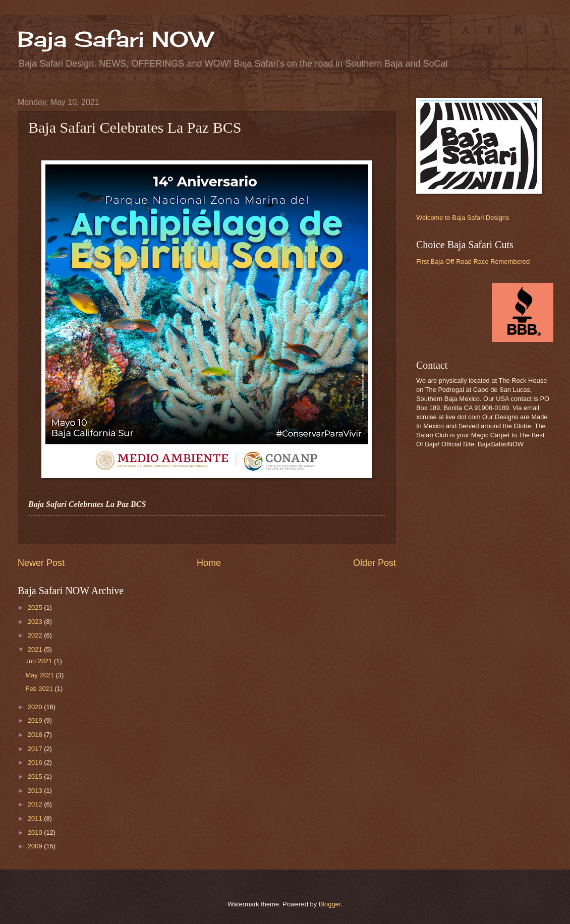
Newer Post (41, 563)
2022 (36, 635)
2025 (36, 608)
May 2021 (40, 675)
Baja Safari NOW (115, 39)
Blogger (330, 904)
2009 (36, 846)
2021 (36, 649)
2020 (36, 707)
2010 (36, 832)
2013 (36, 791)
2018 (36, 735)
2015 (36, 776)
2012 (36, 804)
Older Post (375, 563)
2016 (36, 762)
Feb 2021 (40, 689)
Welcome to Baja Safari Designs (463, 218)
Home (209, 563)
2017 (36, 749)
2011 (36, 818)
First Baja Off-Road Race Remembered (473, 262)
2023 (36, 622)
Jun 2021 (40, 661)
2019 (36, 720)
